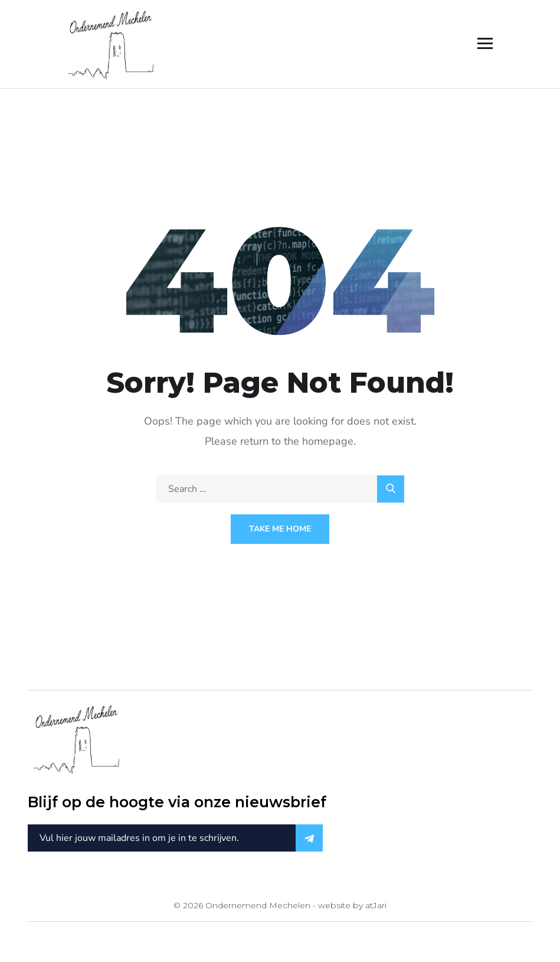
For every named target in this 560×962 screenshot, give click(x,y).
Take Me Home (280, 529)
